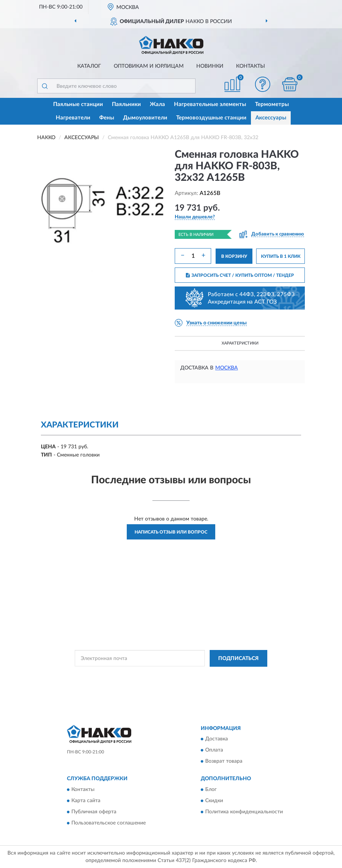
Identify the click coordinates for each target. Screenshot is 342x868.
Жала (157, 104)
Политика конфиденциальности (244, 812)
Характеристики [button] (240, 343)
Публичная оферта (94, 812)
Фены (107, 118)
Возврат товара (224, 762)
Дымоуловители (145, 118)
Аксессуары (271, 118)
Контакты (251, 66)
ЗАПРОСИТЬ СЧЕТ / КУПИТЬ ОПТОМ (240, 275)
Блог (211, 789)
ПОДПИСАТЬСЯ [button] (238, 659)
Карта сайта (86, 801)
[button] (263, 84)
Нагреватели (73, 118)
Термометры (272, 104)
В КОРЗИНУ (234, 256)
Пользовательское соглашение (109, 823)
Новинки (210, 66)
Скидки (214, 801)
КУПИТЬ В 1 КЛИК (281, 256)
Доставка (217, 739)
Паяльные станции (78, 104)
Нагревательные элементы (210, 104)
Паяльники (126, 104)
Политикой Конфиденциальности (207, 675)
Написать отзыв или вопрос (171, 532)
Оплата (214, 750)
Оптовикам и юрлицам (149, 66)
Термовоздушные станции (211, 118)
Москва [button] (227, 368)
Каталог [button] (89, 66)
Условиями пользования (164, 682)
